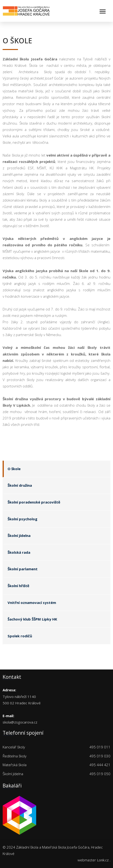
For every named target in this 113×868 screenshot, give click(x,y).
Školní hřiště (18, 586)
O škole (14, 469)
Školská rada (19, 552)
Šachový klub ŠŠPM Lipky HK (32, 619)
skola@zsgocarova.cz (20, 722)
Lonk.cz (103, 860)
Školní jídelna (19, 535)
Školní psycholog (22, 519)
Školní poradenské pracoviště (34, 502)
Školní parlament (23, 569)
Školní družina (20, 485)
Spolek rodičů (20, 636)
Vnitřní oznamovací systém (32, 603)
